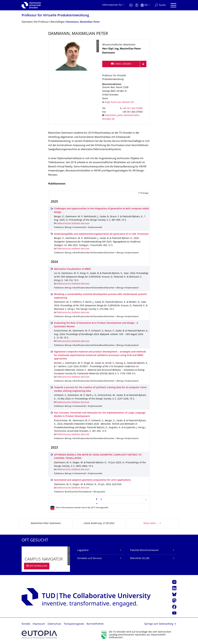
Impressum (39, 624)
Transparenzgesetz (74, 624)
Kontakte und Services (89, 558)
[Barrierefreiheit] (137, 5)
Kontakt (26, 624)
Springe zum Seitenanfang (159, 624)
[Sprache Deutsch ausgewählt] (145, 5)
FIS (94, 508)
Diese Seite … (151, 523)
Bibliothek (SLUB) (140, 558)
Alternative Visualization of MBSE (72, 269)
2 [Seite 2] (101, 500)
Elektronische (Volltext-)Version (73, 224)
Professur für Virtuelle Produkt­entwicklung (55, 16)
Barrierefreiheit (95, 624)
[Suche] (160, 5)
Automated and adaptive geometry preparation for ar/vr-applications (92, 480)
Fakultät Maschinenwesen (144, 550)
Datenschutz (54, 624)
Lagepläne (83, 550)
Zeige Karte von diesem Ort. (120, 102)
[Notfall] (131, 5)
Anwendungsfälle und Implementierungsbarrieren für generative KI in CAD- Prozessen (101, 234)
